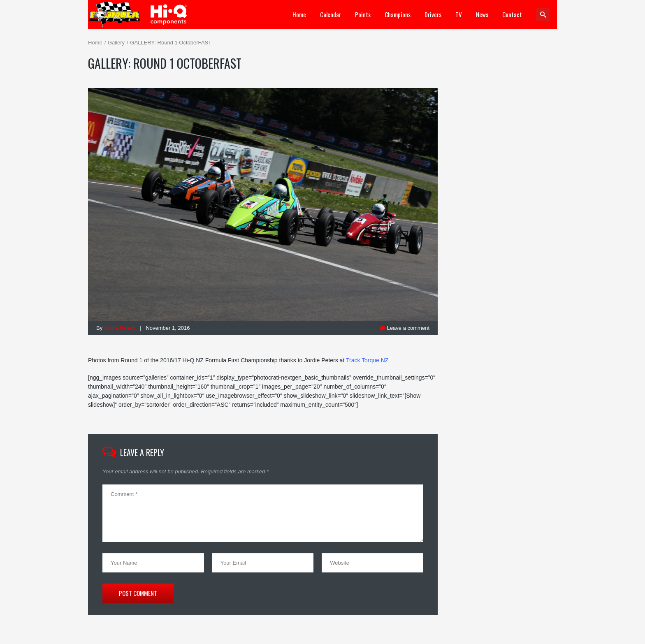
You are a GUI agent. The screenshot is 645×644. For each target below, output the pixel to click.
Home (95, 43)
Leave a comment (405, 328)
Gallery (116, 43)
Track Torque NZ (367, 360)
